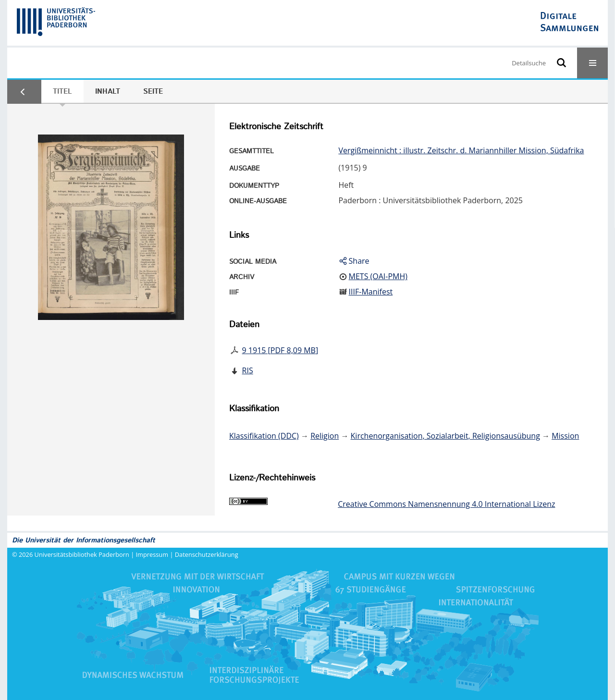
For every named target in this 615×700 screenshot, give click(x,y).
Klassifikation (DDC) (264, 436)
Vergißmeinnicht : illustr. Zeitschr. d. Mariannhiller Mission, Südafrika (461, 150)
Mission (565, 436)
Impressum (152, 554)
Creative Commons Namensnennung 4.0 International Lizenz (446, 504)
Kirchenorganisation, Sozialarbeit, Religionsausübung (445, 436)
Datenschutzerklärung (207, 554)
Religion (325, 436)
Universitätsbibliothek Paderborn (82, 554)
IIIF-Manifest (371, 292)
